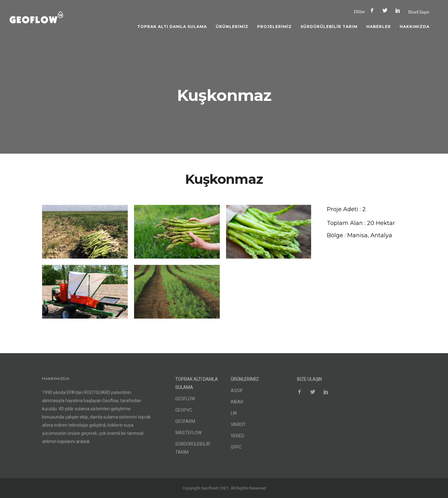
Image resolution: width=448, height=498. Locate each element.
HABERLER (379, 27)
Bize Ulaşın (419, 12)
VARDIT (238, 424)
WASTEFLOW (188, 433)
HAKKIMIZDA (415, 27)
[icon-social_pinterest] (399, 11)
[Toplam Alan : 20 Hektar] (361, 223)
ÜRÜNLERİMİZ (232, 27)
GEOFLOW (185, 399)
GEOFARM (185, 421)
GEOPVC (184, 410)
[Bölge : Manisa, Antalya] (359, 235)
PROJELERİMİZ (274, 27)
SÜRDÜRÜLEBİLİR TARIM (329, 27)
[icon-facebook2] (374, 11)
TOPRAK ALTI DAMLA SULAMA (172, 27)
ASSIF (237, 391)
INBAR (237, 402)
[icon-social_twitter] (386, 11)
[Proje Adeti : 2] (346, 209)
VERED (237, 436)
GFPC (236, 447)
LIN (234, 413)
